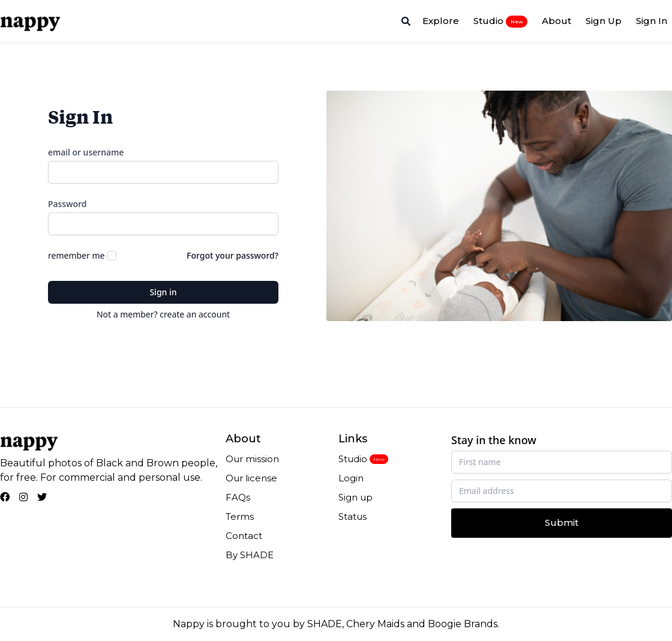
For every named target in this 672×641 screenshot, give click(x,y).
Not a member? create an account (163, 314)
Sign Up (604, 21)
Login (351, 478)
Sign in (163, 292)
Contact (244, 536)
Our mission (252, 459)
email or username (86, 152)
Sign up (355, 497)
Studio (500, 21)
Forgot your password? (232, 255)
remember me (76, 255)
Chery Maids (375, 624)
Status (352, 516)
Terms (240, 516)
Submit (562, 522)
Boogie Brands (463, 624)
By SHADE (250, 555)
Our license (251, 478)
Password (67, 204)
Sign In (652, 21)
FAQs (238, 497)
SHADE (325, 624)
